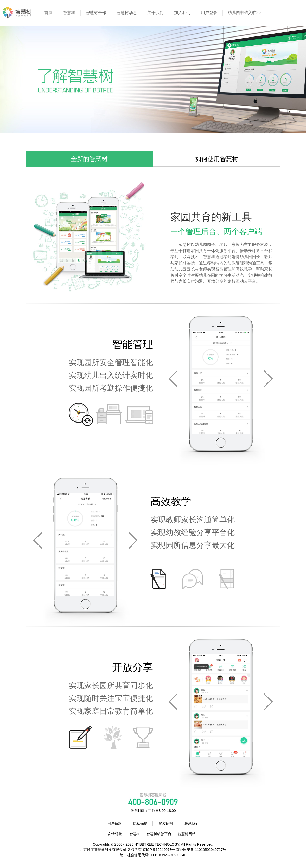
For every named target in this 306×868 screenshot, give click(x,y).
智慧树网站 (187, 834)
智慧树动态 (127, 13)
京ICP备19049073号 (159, 850)
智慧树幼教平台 (159, 834)
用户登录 (209, 13)
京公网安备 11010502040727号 (201, 850)
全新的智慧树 (89, 159)
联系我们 (192, 823)
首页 (48, 13)
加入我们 (182, 13)
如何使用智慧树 (217, 159)
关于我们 (156, 13)
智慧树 (69, 13)
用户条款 (114, 823)
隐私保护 (140, 823)
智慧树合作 (96, 13)
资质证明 (166, 823)
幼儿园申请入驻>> (244, 13)
